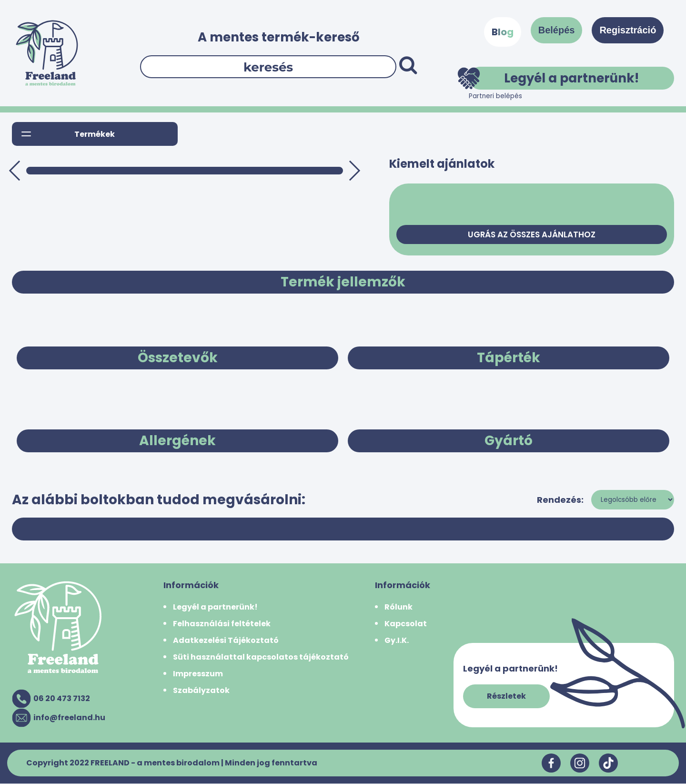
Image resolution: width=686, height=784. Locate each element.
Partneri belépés (495, 96)
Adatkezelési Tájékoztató (226, 641)
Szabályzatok (201, 691)
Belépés (557, 30)
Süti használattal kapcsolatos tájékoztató (261, 657)
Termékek (95, 134)
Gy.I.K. (397, 641)
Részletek (506, 697)
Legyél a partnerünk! (554, 78)
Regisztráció (628, 30)
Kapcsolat (406, 624)
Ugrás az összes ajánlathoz (532, 235)
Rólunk (398, 607)
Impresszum (198, 674)
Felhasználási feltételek (222, 624)
